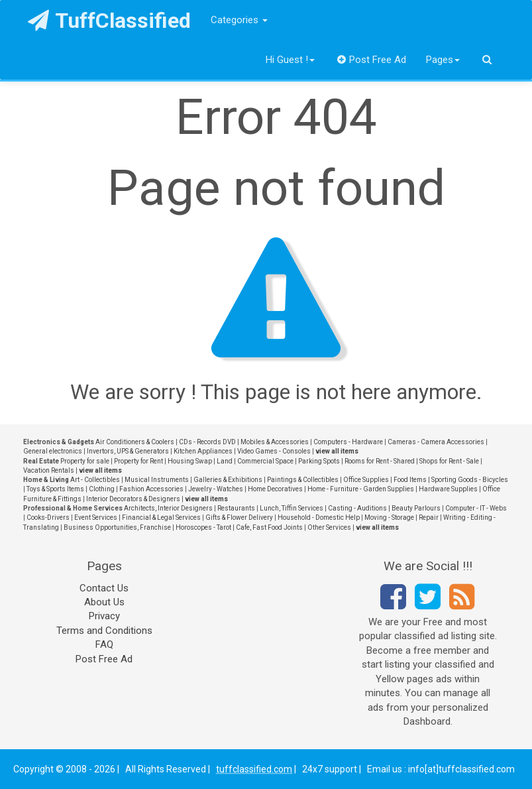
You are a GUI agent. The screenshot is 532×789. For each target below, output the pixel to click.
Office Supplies (366, 480)
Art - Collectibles (95, 480)
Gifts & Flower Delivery (239, 517)
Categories (239, 20)
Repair (429, 517)
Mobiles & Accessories (275, 442)
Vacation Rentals (49, 470)
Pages (443, 60)
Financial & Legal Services (161, 517)
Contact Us (104, 588)
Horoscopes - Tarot (203, 527)
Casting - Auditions (357, 508)
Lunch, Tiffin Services (292, 508)
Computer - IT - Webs (476, 508)
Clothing (102, 489)
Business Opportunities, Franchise (117, 527)
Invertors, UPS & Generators (128, 451)
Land (225, 461)
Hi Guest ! (290, 60)
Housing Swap (190, 461)
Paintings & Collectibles (303, 480)
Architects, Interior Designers (168, 508)
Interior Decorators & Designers (133, 499)
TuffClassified (110, 21)
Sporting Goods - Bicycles (470, 480)
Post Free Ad (372, 60)
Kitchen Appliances (203, 451)
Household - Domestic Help (319, 517)
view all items (337, 451)
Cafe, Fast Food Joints (269, 527)
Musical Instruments (157, 480)
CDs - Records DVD (207, 442)
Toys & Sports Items (55, 489)
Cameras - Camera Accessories (436, 442)
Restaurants (236, 508)
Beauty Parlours (416, 508)
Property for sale (85, 461)
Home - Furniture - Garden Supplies (361, 489)
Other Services (329, 527)
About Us (104, 602)
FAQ (104, 644)
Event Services (96, 517)
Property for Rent (138, 461)
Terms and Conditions (104, 631)
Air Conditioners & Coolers (135, 442)
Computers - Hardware (348, 442)
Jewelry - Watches (216, 489)
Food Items (410, 480)
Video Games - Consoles (274, 451)
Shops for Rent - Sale (449, 461)
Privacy (104, 616)
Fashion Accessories (151, 489)
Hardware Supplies (448, 489)
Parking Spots (319, 461)
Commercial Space (265, 461)
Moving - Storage (389, 517)
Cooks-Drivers (48, 517)
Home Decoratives (275, 489)
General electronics (53, 451)
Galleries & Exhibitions (228, 480)
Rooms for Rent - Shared (380, 461)
